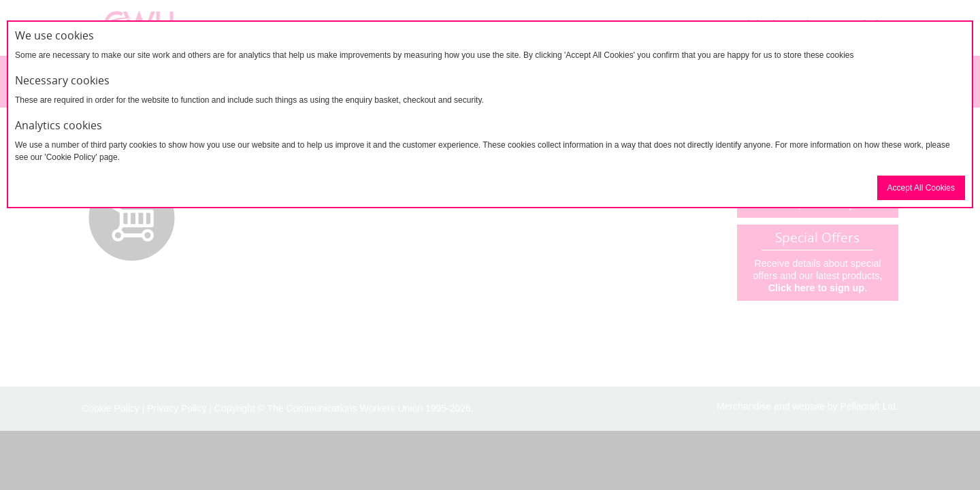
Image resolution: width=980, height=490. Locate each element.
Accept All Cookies (921, 188)
